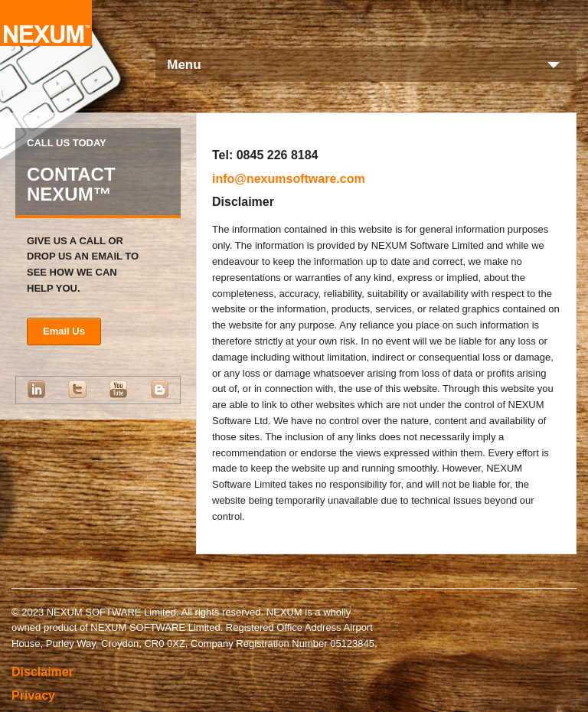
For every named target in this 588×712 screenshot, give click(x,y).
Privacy (33, 696)
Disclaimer (42, 672)
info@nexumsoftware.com (289, 179)
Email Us (64, 331)
